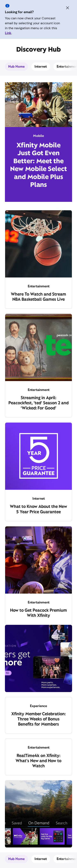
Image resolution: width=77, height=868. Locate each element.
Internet (41, 66)
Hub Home (16, 66)
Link (8, 33)
